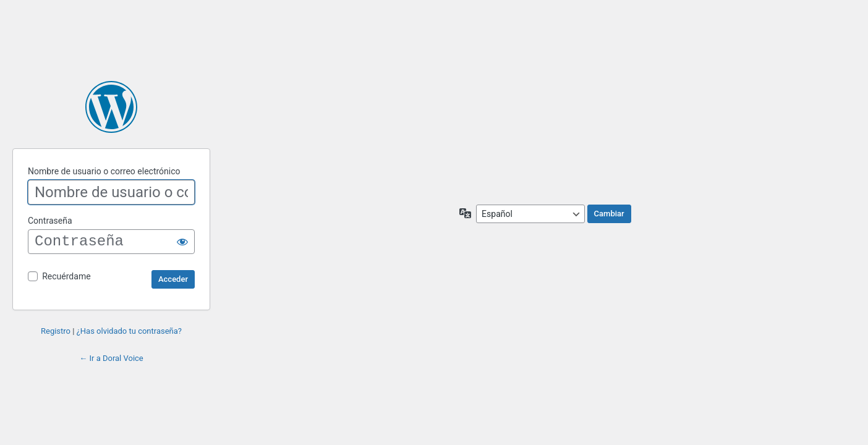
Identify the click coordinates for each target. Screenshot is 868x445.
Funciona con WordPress (111, 107)
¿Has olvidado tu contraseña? (129, 331)
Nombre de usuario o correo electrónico (104, 171)
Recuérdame (66, 276)
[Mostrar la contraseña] (182, 242)
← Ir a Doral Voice (111, 358)
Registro (56, 331)
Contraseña (50, 221)
